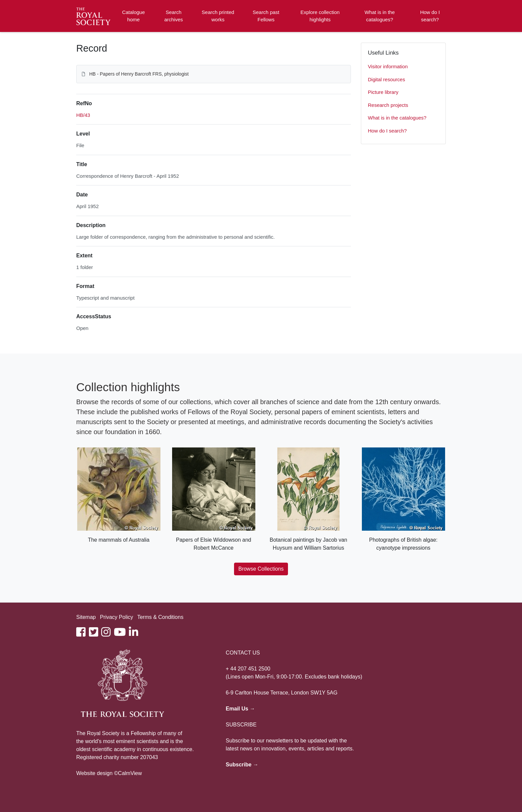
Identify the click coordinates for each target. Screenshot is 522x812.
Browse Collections (261, 569)
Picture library (383, 92)
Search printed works (218, 16)
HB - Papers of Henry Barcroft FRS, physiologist (139, 74)
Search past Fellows (266, 16)
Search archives (174, 16)
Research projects (388, 105)
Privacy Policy (117, 617)
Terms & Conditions (160, 617)
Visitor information (388, 66)
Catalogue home (133, 16)
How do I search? (430, 16)
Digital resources (387, 79)
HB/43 (83, 115)
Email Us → (240, 709)
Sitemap (86, 617)
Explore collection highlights (320, 16)
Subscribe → (242, 765)
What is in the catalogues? (380, 16)
